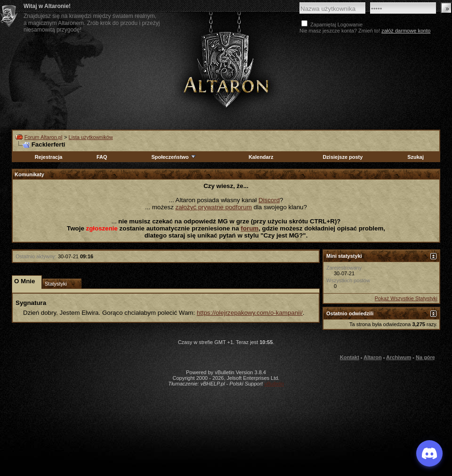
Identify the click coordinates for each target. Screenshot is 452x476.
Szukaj (416, 157)
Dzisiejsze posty (343, 157)
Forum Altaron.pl (44, 137)
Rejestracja (49, 157)
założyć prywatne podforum (214, 207)
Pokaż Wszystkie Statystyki (406, 298)
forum (250, 228)
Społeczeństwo (174, 157)
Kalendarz (261, 157)
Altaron (373, 357)
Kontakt (350, 357)
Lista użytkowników (91, 137)
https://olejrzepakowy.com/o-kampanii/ (250, 313)
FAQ (102, 157)
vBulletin (274, 384)
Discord (269, 200)
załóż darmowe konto (406, 31)
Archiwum (399, 357)
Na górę (425, 357)
